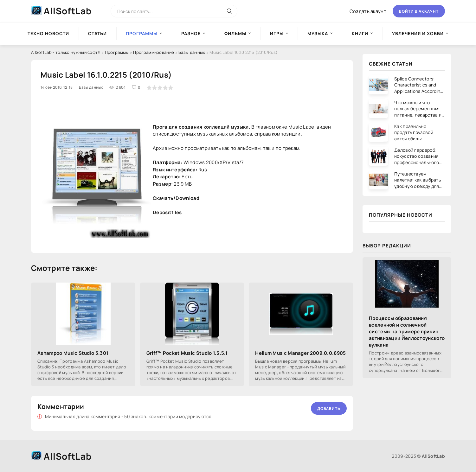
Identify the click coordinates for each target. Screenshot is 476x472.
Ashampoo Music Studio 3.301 (73, 353)
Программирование (154, 52)
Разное (191, 33)
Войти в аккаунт (419, 11)
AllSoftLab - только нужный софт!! (66, 52)
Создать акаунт (368, 11)
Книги (360, 33)
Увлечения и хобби (418, 33)
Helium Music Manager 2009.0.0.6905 (300, 353)
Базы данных (192, 52)
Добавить (329, 408)
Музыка (318, 33)
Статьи (97, 33)
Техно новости (48, 33)
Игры (277, 33)
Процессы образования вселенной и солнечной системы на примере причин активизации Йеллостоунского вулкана (407, 332)
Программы (117, 52)
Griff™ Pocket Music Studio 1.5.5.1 (187, 353)
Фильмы (235, 33)
